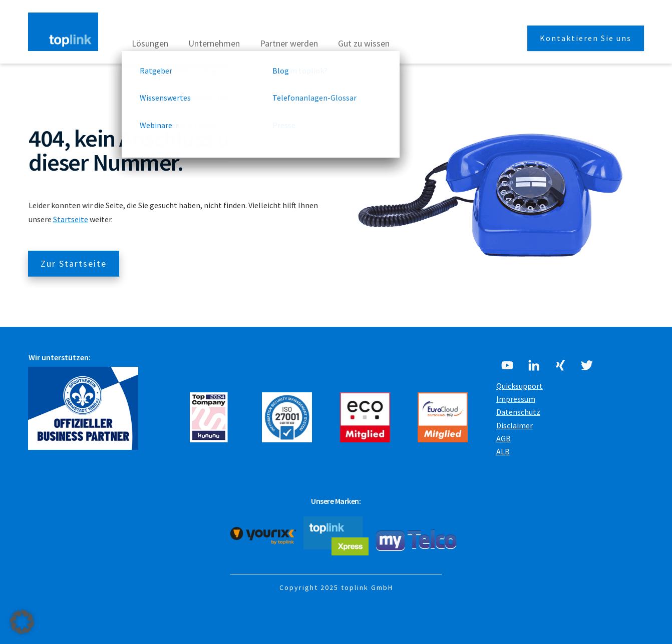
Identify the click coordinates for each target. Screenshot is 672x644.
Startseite (71, 219)
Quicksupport (520, 386)
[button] (22, 622)
